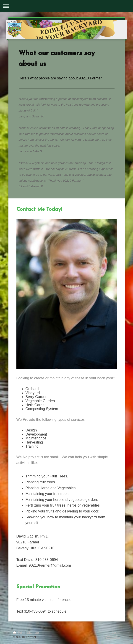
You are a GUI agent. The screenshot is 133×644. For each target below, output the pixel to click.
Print (19, 633)
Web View (113, 637)
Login (116, 633)
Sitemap (33, 633)
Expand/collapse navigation (66, 6)
